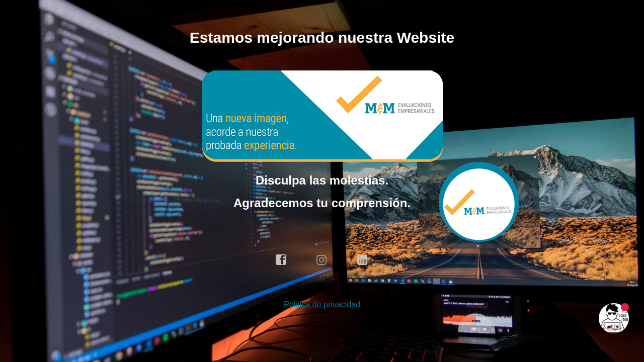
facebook (281, 260)
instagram (322, 260)
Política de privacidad (322, 304)
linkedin (363, 260)
